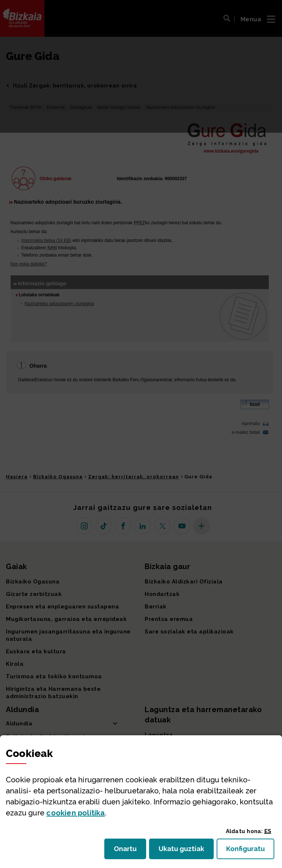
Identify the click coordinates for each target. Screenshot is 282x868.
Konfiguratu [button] (250, 851)
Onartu (130, 851)
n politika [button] (75, 813)
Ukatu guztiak (184, 851)
